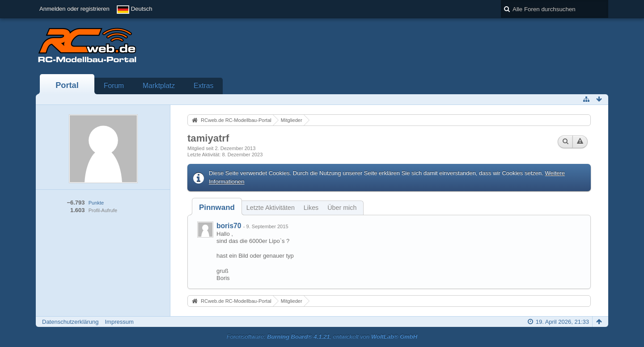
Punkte (96, 203)
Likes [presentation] (311, 208)
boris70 (229, 226)
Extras (203, 86)
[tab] (217, 207)
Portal (67, 85)
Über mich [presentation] (342, 208)
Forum (114, 86)
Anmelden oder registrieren (74, 9)
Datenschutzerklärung (70, 322)
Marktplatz (159, 86)
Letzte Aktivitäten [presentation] (271, 208)
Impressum (119, 322)
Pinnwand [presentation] (217, 207)
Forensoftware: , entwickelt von (322, 337)
